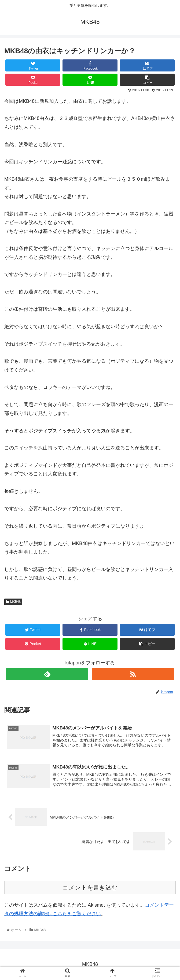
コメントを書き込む (90, 888)
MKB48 (13, 602)
